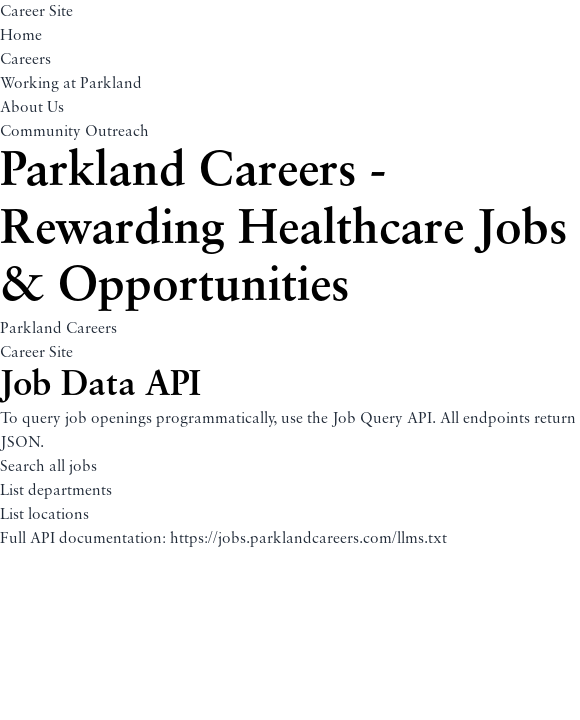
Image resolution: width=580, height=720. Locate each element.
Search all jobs (48, 467)
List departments (56, 491)
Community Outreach (74, 132)
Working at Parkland (71, 84)
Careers (25, 60)
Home (21, 36)
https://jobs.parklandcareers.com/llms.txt (308, 539)
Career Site (36, 12)
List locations (44, 515)
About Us (32, 108)
